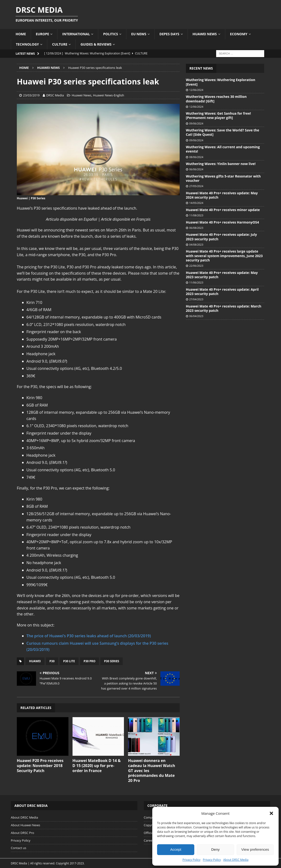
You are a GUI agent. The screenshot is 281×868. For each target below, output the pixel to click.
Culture (60, 44)
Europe (42, 34)
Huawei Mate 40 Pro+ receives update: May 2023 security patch (222, 275)
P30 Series (112, 661)
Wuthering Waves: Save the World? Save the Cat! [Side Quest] (223, 132)
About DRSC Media (236, 860)
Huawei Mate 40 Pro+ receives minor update (223, 210)
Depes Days (169, 34)
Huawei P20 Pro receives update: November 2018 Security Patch (40, 766)
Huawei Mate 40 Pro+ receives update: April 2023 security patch (222, 292)
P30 (52, 661)
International (76, 34)
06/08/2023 (196, 228)
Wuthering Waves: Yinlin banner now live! (221, 164)
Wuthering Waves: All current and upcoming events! (223, 149)
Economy (239, 34)
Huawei (35, 661)
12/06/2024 (196, 90)
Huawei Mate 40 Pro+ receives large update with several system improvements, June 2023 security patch (224, 256)
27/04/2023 (196, 299)
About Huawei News (25, 825)
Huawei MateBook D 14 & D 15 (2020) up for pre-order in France (97, 766)
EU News (139, 34)
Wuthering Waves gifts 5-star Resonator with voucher (223, 178)
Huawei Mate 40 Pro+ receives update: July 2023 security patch (221, 237)
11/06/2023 (196, 282)
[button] (271, 813)
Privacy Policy (192, 860)
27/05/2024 (196, 186)
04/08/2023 (196, 245)
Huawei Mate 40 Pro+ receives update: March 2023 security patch (224, 308)
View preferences (255, 849)
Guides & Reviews (96, 44)
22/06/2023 (196, 266)
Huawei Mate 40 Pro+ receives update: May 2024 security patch (222, 195)
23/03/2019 (31, 95)
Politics (110, 34)
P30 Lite (69, 661)
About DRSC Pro (22, 833)
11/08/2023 (196, 215)
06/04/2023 (196, 316)
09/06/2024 (196, 123)
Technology (27, 44)
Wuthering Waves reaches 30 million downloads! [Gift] (216, 99)
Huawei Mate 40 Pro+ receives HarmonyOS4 (222, 222)
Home (21, 34)
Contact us (18, 848)
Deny (215, 849)
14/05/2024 (196, 203)
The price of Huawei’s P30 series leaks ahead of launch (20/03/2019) (89, 636)
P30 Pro (89, 661)
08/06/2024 (196, 157)
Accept (176, 849)
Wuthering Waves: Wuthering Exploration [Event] (221, 82)
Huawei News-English (108, 95)
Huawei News (205, 34)
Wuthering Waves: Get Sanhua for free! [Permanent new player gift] (218, 115)
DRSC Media (55, 95)
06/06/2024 (196, 169)
